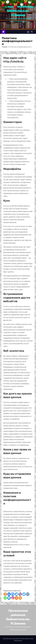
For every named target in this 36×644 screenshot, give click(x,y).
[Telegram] (16, 594)
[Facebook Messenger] (9, 598)
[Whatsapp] (5, 598)
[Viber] (20, 594)
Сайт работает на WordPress (12, 639)
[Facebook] (13, 594)
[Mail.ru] (28, 594)
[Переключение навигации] (28, 32)
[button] (32, 32)
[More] (20, 598)
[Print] (16, 598)
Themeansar (18, 641)
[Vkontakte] (9, 594)
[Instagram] (13, 598)
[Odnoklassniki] (5, 594)
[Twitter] (24, 594)
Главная (5, 47)
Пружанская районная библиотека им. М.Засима (18, 11)
